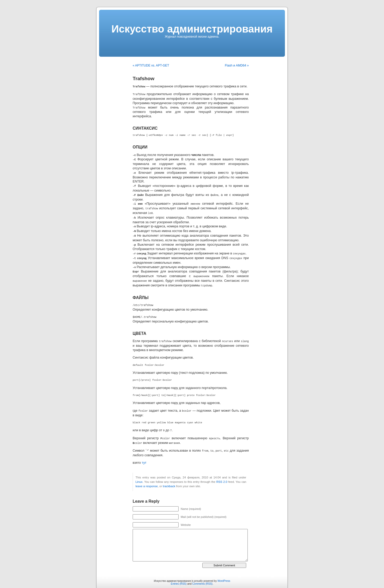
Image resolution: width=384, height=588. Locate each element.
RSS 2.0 (222, 474)
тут (144, 455)
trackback (169, 479)
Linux (139, 474)
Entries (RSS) (179, 576)
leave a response (147, 479)
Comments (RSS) (202, 576)
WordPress (224, 573)
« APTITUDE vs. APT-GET (151, 65)
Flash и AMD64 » (237, 65)
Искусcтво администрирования (192, 29)
